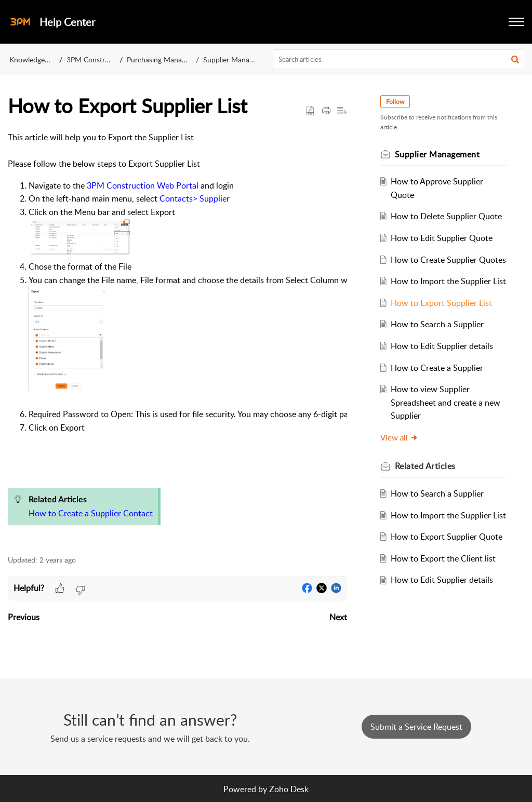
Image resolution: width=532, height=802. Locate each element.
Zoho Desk (289, 789)
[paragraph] (177, 337)
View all (399, 437)
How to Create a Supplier (437, 368)
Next (338, 617)
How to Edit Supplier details (442, 346)
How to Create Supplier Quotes (448, 260)
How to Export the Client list (443, 558)
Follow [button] (395, 102)
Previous (24, 617)
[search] (399, 59)
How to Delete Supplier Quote (446, 216)
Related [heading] (425, 466)
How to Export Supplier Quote (447, 537)
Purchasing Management (166, 59)
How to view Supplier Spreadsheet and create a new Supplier (445, 402)
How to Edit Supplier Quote (442, 238)
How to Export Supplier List (441, 303)
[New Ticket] (416, 727)
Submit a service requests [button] (416, 727)
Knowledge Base (36, 59)
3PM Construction (96, 59)
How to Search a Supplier (437, 324)
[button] (516, 22)
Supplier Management (238, 59)
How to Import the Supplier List (448, 281)
